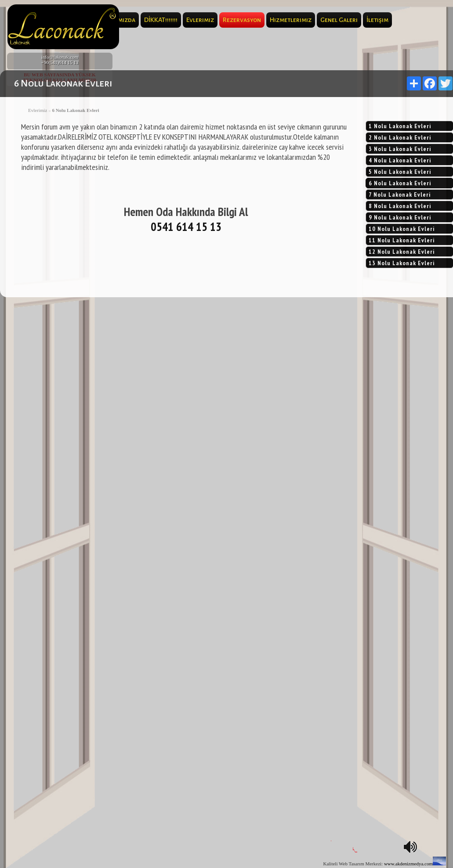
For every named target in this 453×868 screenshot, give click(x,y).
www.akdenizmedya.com (408, 864)
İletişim (377, 20)
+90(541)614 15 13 (60, 62)
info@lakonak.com (60, 57)
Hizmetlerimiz (291, 20)
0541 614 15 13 (186, 227)
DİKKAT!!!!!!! (161, 20)
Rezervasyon (242, 20)
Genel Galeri (339, 20)
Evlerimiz (200, 20)
